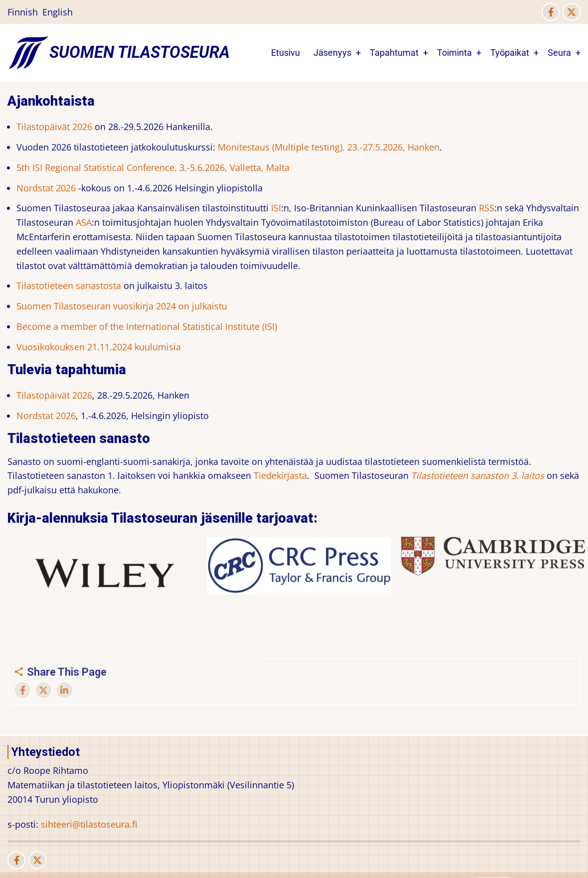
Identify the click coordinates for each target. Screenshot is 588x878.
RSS (487, 208)
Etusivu (286, 53)
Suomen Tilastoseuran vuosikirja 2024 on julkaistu (122, 306)
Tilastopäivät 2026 (54, 127)
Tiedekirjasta (280, 475)
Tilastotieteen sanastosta (69, 286)
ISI (276, 208)
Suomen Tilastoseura (140, 52)
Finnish (23, 12)
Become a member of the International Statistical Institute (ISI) (147, 326)
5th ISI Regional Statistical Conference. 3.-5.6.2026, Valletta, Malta (153, 167)
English (58, 12)
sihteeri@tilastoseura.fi (89, 824)
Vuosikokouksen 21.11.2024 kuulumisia (99, 347)
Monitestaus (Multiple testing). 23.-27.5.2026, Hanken (329, 147)
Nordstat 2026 (46, 188)
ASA (84, 222)
